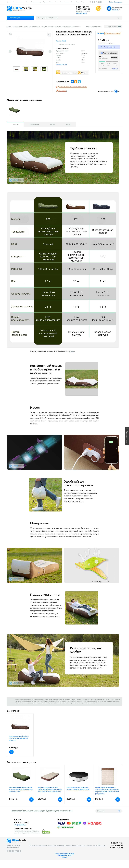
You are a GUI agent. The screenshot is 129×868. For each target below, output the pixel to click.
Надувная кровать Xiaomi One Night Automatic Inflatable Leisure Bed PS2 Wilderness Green (21, 790)
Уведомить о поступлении (112, 33)
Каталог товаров (14, 18)
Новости (52, 2)
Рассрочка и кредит (36, 2)
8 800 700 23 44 (83, 9)
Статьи (57, 2)
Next (50, 51)
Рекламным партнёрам (64, 855)
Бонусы (78, 2)
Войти (111, 2)
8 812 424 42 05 (117, 845)
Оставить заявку (108, 47)
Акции (73, 2)
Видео (68, 125)
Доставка (10, 2)
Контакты (67, 2)
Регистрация (118, 2)
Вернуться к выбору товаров (93, 26)
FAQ (82, 2)
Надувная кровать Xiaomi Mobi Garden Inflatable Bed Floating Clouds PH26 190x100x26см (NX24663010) (50, 790)
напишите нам (78, 703)
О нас (62, 2)
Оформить (114, 58)
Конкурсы (65, 857)
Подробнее (115, 69)
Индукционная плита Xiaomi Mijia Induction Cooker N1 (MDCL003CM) (78, 789)
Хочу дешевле (63, 91)
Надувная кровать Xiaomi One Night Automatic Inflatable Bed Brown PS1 (19, 738)
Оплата (28, 2)
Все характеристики (62, 64)
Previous (10, 51)
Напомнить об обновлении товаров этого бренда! (73, 87)
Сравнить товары (114, 26)
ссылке (72, 351)
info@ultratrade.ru (20, 825)
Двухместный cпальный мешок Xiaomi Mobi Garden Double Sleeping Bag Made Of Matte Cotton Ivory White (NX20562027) (107, 791)
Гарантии (46, 2)
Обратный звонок (81, 13)
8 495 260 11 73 (83, 7)
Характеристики (34, 125)
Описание (16, 125)
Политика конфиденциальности (64, 854)
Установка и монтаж (19, 2)
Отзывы (53, 125)
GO (119, 811)
